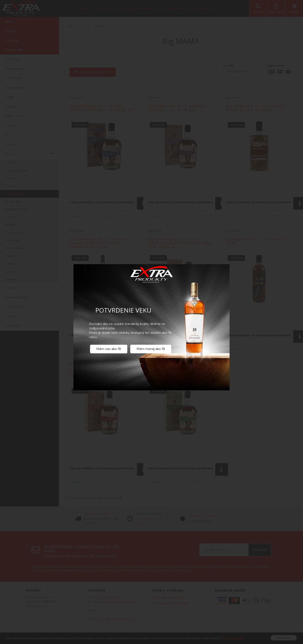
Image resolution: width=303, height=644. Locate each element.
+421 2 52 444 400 (107, 597)
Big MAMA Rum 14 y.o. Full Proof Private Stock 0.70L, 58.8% (255, 108)
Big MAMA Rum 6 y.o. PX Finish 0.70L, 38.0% (259, 241)
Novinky (11, 31)
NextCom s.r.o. (215, 638)
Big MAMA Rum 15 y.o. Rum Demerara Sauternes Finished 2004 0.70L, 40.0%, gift (179, 243)
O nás (84, 8)
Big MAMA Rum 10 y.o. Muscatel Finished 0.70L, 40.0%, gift (98, 374)
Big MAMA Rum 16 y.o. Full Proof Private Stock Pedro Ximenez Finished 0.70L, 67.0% (99, 243)
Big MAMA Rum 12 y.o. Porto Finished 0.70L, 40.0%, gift (173, 374)
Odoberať (260, 550)
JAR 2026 (12, 59)
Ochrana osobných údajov (170, 603)
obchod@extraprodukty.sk (118, 602)
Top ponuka (14, 50)
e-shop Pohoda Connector (185, 638)
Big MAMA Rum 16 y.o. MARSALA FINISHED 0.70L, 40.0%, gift (177, 108)
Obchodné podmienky (136, 8)
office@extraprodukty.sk (116, 619)
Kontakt (103, 8)
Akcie (9, 21)
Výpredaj (12, 40)
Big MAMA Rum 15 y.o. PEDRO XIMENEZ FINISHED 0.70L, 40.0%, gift (102, 108)
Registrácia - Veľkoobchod (187, 8)
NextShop (161, 638)
